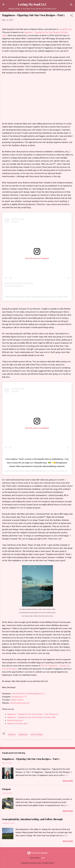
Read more (68, 781)
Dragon (6, 789)
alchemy (12, 735)
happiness (23, 735)
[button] (71, 16)
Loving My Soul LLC (32, 4)
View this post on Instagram (37, 258)
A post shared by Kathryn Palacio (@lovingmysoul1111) (27, 297)
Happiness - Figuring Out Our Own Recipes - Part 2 (31, 759)
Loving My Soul (65, 29)
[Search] (71, 5)
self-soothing (37, 735)
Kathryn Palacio (24, 471)
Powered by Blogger (38, 853)
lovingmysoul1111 (19, 697)
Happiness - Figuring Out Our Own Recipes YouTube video (32, 717)
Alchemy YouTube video (17, 724)
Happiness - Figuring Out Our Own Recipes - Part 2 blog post (33, 714)
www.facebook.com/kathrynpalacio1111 (28, 694)
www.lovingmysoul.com (20, 703)
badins (43, 858)
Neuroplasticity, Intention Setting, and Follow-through (32, 819)
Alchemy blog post (15, 720)
